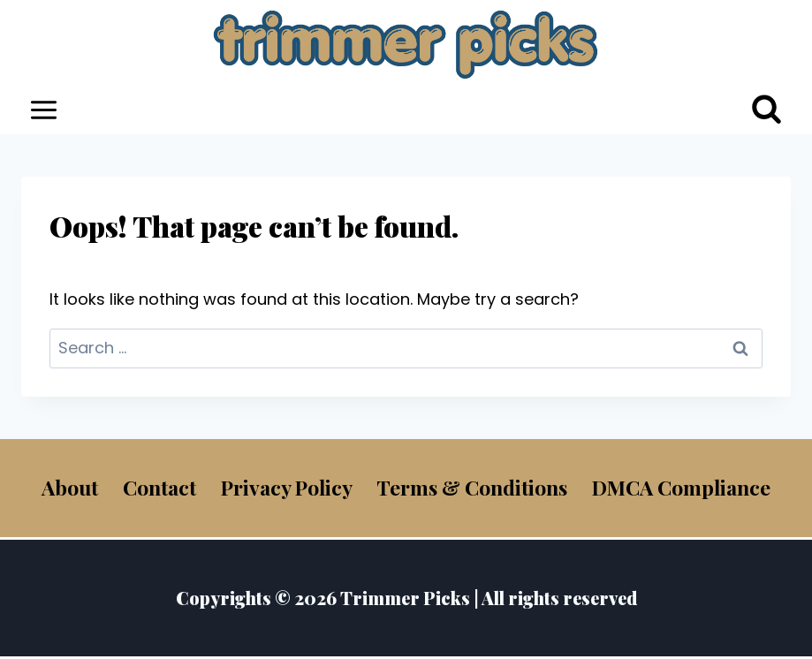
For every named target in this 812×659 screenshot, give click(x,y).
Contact (159, 487)
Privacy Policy (287, 487)
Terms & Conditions (472, 487)
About (70, 487)
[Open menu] (44, 110)
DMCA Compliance (681, 487)
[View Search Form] (766, 110)
